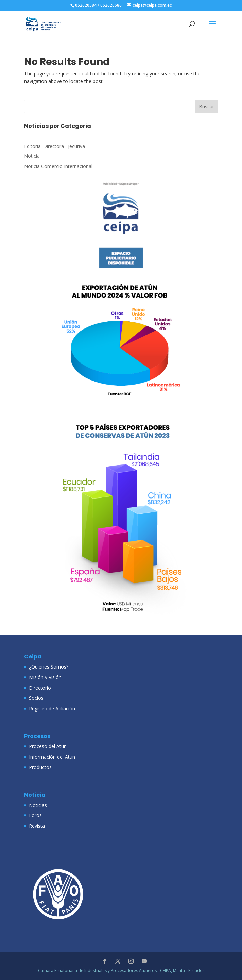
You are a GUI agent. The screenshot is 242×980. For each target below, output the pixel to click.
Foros (35, 815)
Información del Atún (52, 757)
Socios (36, 698)
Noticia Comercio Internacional (58, 166)
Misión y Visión (45, 677)
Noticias (38, 805)
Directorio (40, 688)
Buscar (206, 107)
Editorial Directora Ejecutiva (55, 146)
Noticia (32, 156)
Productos (40, 767)
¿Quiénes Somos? (49, 667)
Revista (37, 826)
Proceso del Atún (48, 746)
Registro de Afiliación (52, 708)
